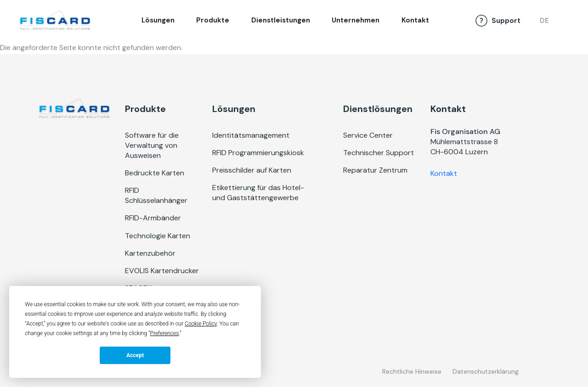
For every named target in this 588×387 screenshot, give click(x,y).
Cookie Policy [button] (201, 324)
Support (506, 21)
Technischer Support (379, 153)
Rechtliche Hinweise (412, 371)
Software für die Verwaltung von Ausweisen (152, 145)
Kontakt (415, 20)
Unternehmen (356, 20)
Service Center (368, 135)
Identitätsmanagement (251, 135)
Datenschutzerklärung (486, 371)
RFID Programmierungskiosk (258, 153)
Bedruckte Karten (155, 173)
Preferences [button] (165, 333)
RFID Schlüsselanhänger (156, 195)
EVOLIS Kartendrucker (162, 271)
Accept (135, 355)
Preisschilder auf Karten (252, 170)
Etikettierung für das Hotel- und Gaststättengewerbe (258, 193)
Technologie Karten (158, 236)
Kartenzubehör (150, 253)
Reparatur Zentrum (375, 170)
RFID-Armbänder (153, 218)
